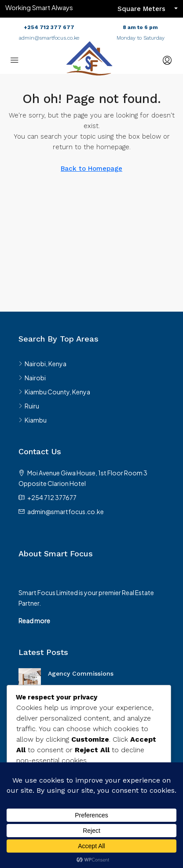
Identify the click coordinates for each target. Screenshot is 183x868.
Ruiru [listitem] (29, 406)
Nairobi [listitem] (32, 378)
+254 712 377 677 (49, 27)
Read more (34, 621)
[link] (30, 678)
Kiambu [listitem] (33, 420)
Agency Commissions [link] (81, 673)
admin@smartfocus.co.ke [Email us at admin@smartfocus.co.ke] (66, 511)
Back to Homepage (91, 169)
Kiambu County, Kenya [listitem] (54, 392)
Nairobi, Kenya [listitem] (42, 364)
